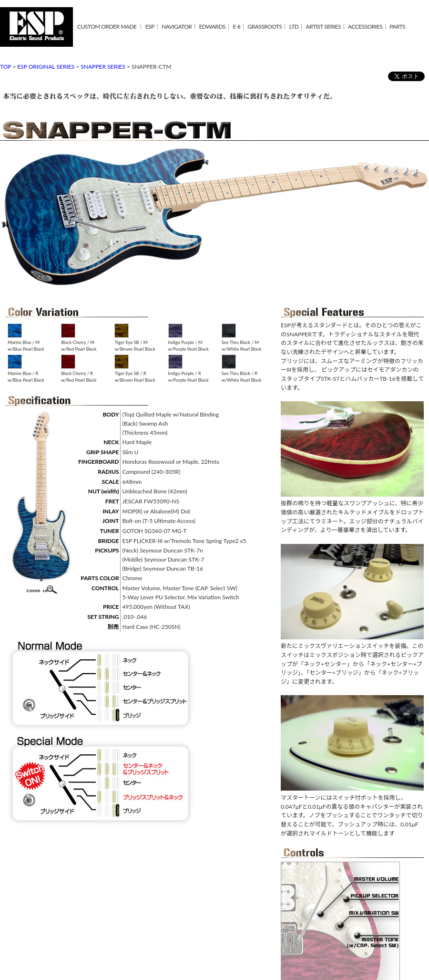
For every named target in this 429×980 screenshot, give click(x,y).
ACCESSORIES (365, 26)
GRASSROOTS (265, 26)
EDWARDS (212, 26)
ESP (150, 26)
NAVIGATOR (177, 26)
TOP (5, 67)
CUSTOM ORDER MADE (107, 26)
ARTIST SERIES (323, 26)
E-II (236, 26)
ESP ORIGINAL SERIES (46, 67)
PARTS (397, 26)
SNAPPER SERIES (103, 67)
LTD (294, 26)
